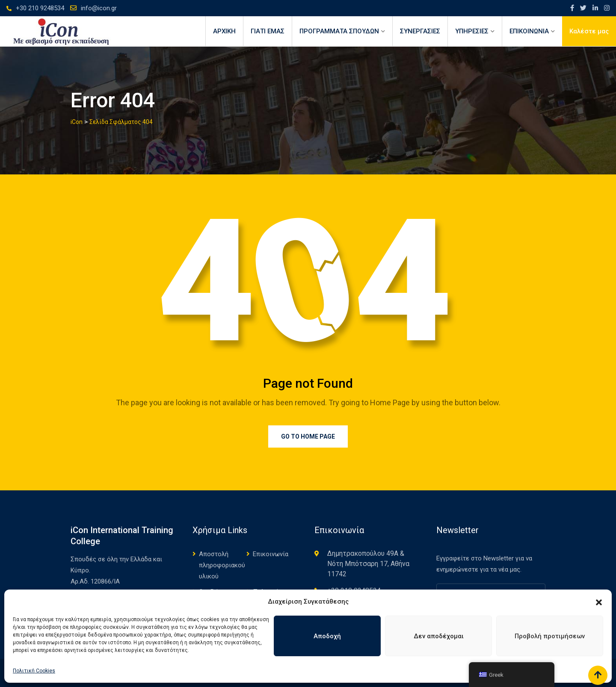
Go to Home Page (308, 436)
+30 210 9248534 (40, 8)
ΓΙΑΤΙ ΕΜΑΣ (268, 31)
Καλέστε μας (589, 31)
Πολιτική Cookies (34, 671)
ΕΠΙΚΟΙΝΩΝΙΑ (529, 31)
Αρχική (224, 31)
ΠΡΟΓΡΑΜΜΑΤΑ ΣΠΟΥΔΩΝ (339, 31)
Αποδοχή (327, 636)
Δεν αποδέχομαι (439, 636)
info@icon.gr (99, 8)
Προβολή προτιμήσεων (550, 636)
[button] (599, 601)
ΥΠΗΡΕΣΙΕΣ (472, 31)
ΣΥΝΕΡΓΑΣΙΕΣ (420, 31)
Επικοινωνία (271, 554)
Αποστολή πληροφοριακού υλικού (222, 565)
